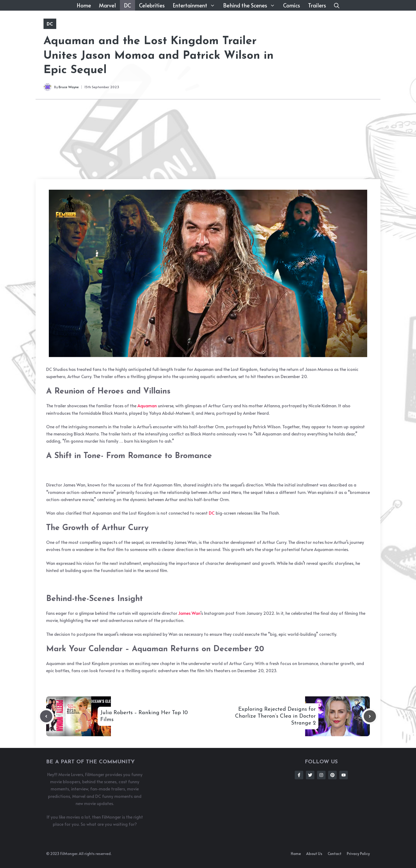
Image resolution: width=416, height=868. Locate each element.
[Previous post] (46, 716)
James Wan (189, 613)
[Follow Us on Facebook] (299, 775)
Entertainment (196, 5)
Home (84, 5)
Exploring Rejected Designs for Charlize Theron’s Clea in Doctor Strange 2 (275, 716)
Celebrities (152, 5)
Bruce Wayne (69, 87)
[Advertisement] (208, 139)
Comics (292, 5)
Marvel (107, 5)
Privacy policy (358, 854)
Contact (335, 854)
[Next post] (370, 716)
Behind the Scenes (251, 5)
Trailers (317, 5)
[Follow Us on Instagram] (321, 775)
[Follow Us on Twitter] (310, 775)
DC (127, 5)
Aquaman (147, 405)
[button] (337, 5)
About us (314, 854)
